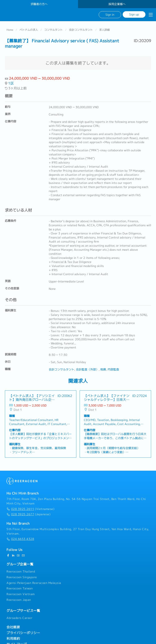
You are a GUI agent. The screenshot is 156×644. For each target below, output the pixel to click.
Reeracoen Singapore (22, 577)
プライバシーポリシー (23, 633)
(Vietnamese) (30, 509)
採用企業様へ (117, 4)
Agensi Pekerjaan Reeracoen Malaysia (34, 583)
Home (10, 30)
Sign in (110, 15)
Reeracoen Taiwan (20, 588)
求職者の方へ (39, 4)
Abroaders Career (19, 618)
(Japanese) (28, 514)
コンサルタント (54, 30)
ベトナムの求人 (29, 30)
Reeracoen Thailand (21, 571)
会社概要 (13, 627)
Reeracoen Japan (19, 600)
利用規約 (13, 639)
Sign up (134, 14)
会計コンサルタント (81, 30)
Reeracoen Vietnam (21, 594)
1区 (11, 83)
